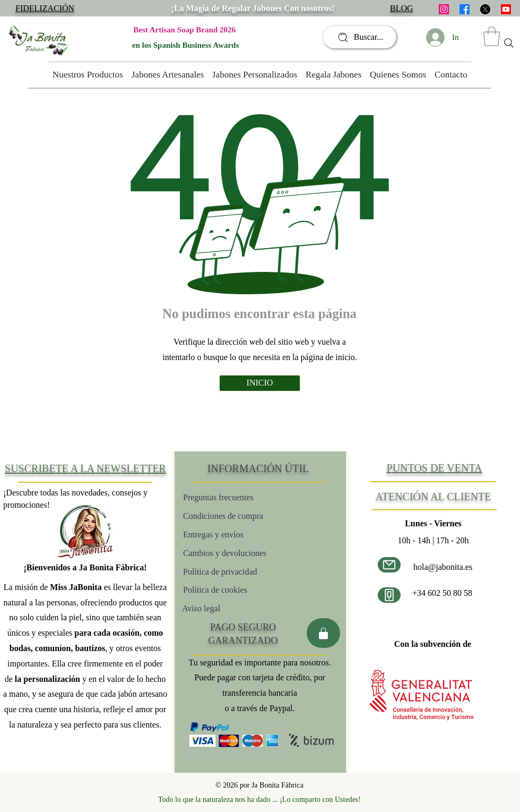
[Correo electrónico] (389, 565)
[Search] (509, 43)
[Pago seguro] (323, 633)
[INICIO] (260, 383)
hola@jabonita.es (443, 567)
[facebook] (465, 9)
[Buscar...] (360, 37)
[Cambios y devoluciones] (245, 553)
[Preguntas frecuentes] (240, 497)
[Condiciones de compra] (244, 516)
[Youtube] (506, 9)
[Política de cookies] (250, 590)
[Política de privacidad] (241, 572)
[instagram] (444, 9)
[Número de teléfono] (389, 595)
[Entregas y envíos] (248, 535)
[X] (485, 9)
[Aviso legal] (219, 608)
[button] (492, 36)
